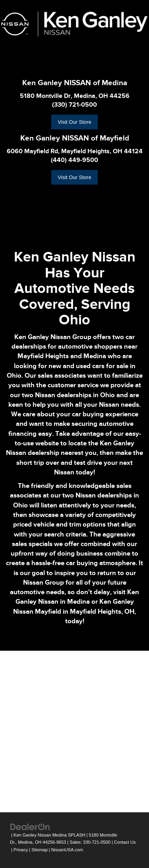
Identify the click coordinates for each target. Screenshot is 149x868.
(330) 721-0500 (74, 105)
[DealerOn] (30, 826)
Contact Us (125, 842)
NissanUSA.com (67, 850)
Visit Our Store (74, 122)
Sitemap (40, 850)
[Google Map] (74, 730)
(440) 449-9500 (74, 160)
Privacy (21, 850)
